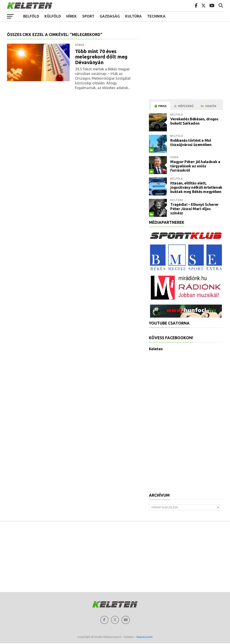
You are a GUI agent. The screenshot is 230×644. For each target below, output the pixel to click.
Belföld (31, 16)
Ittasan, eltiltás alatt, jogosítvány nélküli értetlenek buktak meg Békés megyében (196, 187)
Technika (156, 16)
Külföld (53, 16)
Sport (88, 16)
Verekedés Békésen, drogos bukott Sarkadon (194, 121)
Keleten (156, 349)
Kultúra (133, 16)
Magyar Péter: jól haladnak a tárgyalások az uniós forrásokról (195, 166)
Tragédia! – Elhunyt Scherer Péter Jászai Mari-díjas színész (194, 209)
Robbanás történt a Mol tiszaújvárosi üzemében (191, 142)
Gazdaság (110, 16)
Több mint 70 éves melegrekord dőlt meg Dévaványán (101, 57)
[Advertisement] (187, 64)
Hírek (72, 16)
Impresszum (145, 638)
